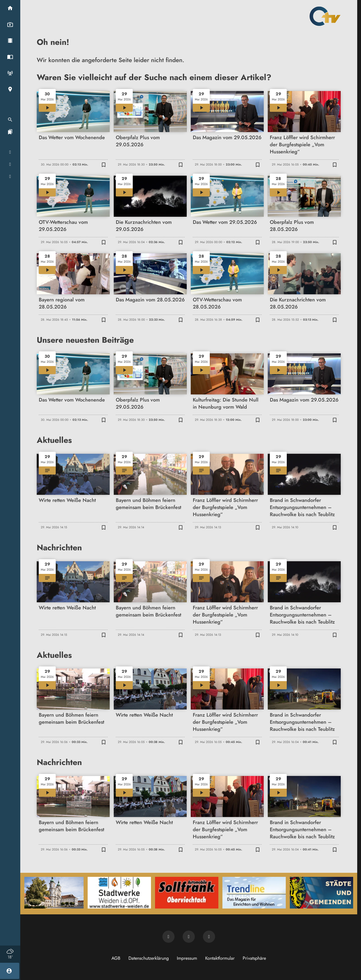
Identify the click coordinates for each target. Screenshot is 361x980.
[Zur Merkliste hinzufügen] (104, 165)
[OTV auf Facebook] (189, 937)
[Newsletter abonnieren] (168, 937)
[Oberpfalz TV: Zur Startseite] (325, 16)
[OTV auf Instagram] (209, 937)
